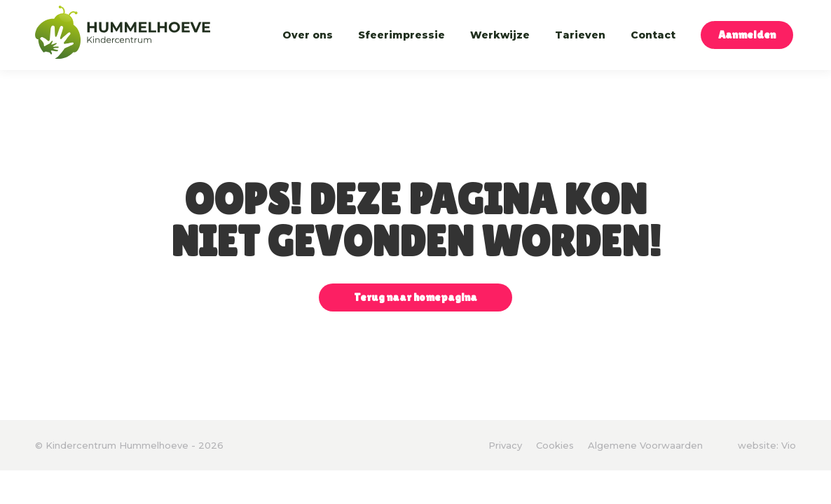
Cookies (555, 445)
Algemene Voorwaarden (645, 445)
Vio (789, 445)
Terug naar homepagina (415, 297)
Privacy (505, 445)
